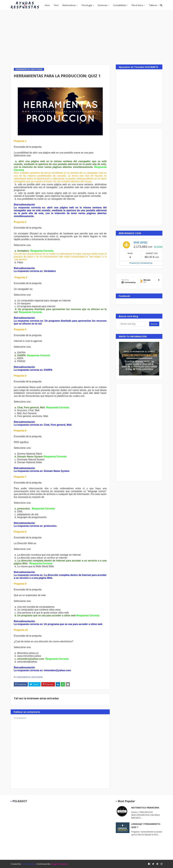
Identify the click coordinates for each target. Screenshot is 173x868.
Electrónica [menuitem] (137, 5)
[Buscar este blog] (134, 324)
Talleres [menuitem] (153, 5)
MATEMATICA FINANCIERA (145, 808)
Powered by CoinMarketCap (141, 263)
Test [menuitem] (56, 5)
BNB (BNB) (140, 243)
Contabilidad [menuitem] (119, 5)
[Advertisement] (86, 37)
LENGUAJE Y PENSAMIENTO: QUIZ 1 (146, 826)
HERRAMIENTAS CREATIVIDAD (30, 677)
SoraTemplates (28, 864)
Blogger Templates (59, 864)
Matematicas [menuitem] (69, 5)
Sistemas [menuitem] (103, 5)
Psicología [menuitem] (87, 5)
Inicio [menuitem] (47, 5)
